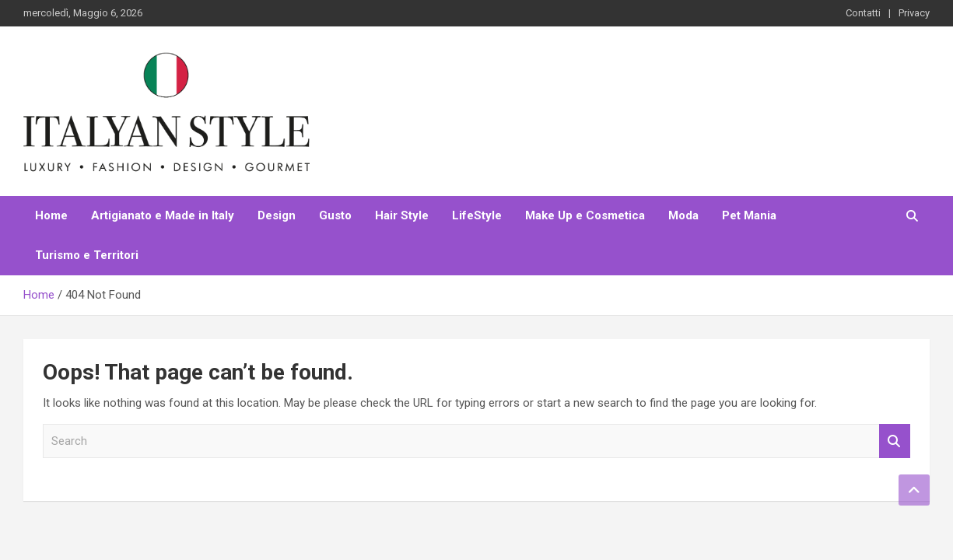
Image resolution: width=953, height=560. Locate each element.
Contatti (863, 13)
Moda (683, 215)
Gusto (335, 215)
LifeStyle (477, 215)
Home (51, 215)
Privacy (914, 13)
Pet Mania (749, 215)
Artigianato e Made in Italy (163, 215)
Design (277, 215)
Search (895, 441)
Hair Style (402, 215)
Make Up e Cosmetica (585, 215)
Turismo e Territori (87, 255)
